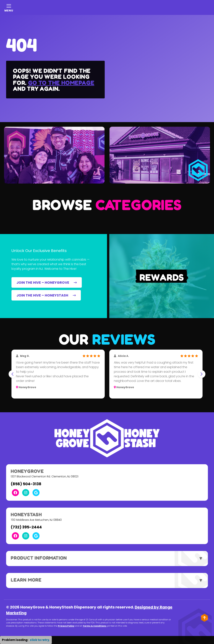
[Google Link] (36, 493)
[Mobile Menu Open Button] (9, 7)
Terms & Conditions (95, 626)
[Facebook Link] (15, 493)
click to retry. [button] (40, 640)
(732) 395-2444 (26, 527)
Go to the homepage (61, 83)
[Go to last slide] (12, 374)
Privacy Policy (66, 626)
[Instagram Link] (26, 493)
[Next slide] (202, 374)
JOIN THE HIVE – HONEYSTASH (46, 295)
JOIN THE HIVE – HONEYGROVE (47, 282)
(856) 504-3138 (26, 484)
